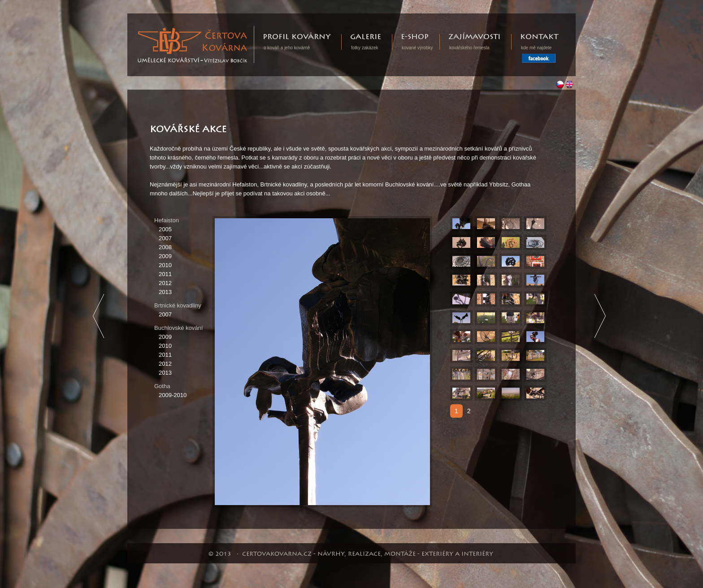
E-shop (415, 37)
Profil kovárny (297, 37)
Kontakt (539, 37)
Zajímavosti (474, 37)
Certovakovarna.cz (254, 30)
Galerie (366, 37)
